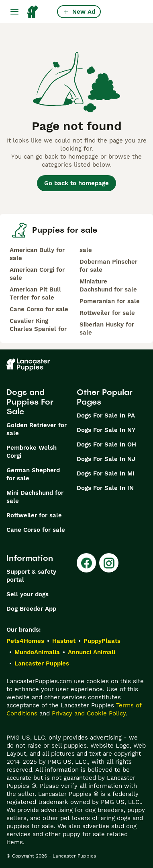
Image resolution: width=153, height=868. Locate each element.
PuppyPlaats (102, 641)
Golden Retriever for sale (37, 429)
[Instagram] (109, 563)
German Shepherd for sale (33, 474)
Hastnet (64, 641)
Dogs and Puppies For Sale (30, 402)
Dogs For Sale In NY (106, 430)
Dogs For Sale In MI (106, 473)
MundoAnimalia (37, 652)
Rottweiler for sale (107, 313)
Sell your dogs (28, 594)
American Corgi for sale (37, 274)
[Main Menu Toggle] (14, 12)
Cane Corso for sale (39, 309)
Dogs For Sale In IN (105, 488)
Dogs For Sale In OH (106, 444)
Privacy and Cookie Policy (89, 713)
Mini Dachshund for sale (35, 497)
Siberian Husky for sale (107, 329)
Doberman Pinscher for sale (108, 266)
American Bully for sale (37, 254)
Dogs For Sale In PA (106, 415)
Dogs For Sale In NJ (106, 459)
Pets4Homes (25, 641)
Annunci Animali (92, 652)
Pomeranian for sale (110, 301)
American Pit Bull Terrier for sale (35, 293)
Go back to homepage (76, 183)
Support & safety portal (31, 576)
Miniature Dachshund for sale (108, 285)
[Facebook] (86, 563)
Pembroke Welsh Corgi (32, 452)
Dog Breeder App (31, 609)
